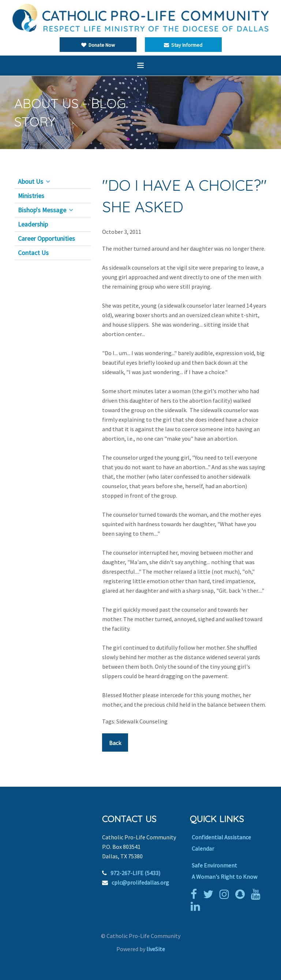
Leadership (33, 224)
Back (115, 743)
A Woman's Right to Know (224, 877)
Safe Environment (214, 865)
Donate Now (98, 45)
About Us (31, 182)
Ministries (31, 196)
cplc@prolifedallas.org (140, 882)
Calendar (203, 848)
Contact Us (33, 253)
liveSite (156, 949)
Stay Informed (183, 45)
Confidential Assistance (221, 837)
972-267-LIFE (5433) (135, 873)
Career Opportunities (46, 239)
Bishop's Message (42, 210)
